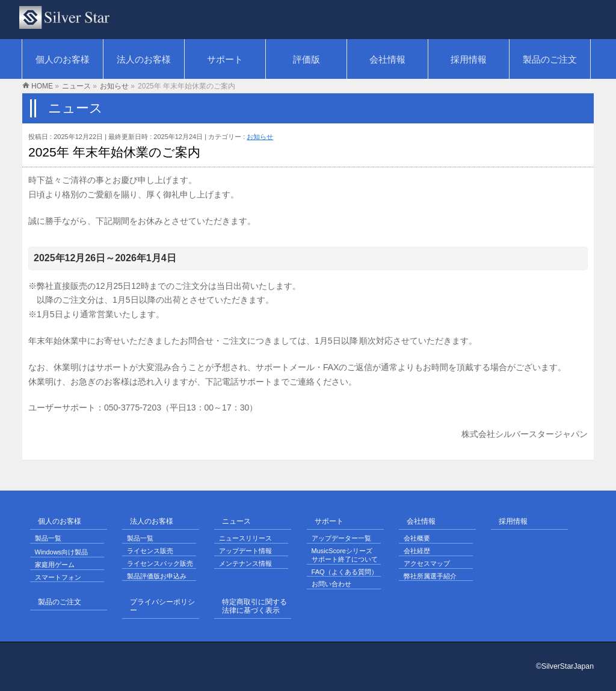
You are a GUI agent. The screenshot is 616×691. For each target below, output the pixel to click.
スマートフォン (58, 577)
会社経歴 (417, 551)
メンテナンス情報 (245, 563)
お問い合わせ (331, 584)
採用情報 (513, 522)
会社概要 (417, 538)
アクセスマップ (427, 563)
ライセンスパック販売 (160, 563)
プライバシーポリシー (162, 606)
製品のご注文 (60, 602)
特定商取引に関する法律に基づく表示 (254, 606)
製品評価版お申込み (157, 576)
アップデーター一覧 (341, 538)
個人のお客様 (60, 522)
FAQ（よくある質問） (345, 572)
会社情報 (421, 522)
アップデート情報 (245, 551)
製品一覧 (48, 538)
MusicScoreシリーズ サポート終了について (345, 555)
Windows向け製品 (62, 552)
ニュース (236, 522)
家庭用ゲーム (55, 565)
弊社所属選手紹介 (430, 576)
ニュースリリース (245, 538)
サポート (329, 522)
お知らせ (260, 137)
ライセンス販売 (150, 551)
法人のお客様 (152, 522)
